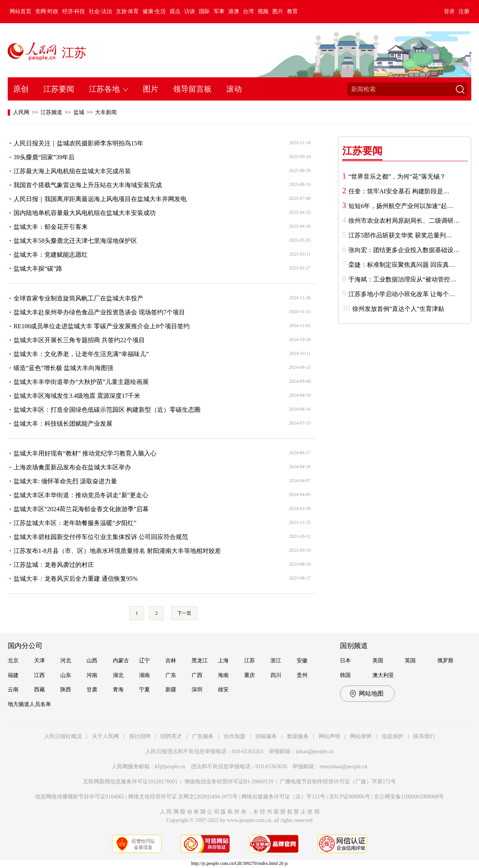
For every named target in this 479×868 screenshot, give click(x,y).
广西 (197, 675)
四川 (276, 675)
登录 (449, 11)
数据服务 (298, 736)
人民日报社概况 (63, 736)
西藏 (39, 690)
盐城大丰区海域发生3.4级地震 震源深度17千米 (77, 396)
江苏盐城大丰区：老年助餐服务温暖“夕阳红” (75, 523)
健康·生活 (154, 11)
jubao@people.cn (315, 751)
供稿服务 (266, 736)
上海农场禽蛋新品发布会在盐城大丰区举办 (72, 467)
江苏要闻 (59, 89)
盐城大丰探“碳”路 (38, 269)
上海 (223, 661)
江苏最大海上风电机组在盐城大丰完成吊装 (72, 171)
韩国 (345, 675)
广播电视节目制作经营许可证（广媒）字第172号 (338, 782)
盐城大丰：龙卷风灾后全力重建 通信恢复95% (76, 579)
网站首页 (20, 11)
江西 (39, 675)
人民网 (21, 112)
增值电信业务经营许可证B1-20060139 (229, 782)
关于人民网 (105, 736)
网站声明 (330, 736)
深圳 (197, 690)
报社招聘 (140, 736)
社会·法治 (100, 11)
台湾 (248, 11)
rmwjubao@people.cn (343, 767)
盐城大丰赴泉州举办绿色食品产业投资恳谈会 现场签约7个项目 (99, 312)
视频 (263, 11)
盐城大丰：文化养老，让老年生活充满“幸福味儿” (81, 354)
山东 (66, 675)
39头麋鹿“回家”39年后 (44, 157)
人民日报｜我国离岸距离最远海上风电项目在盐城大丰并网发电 (100, 199)
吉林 (171, 661)
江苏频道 (51, 112)
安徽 (302, 661)
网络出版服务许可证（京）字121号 (283, 797)
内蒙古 (121, 661)
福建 (13, 675)
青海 (118, 690)
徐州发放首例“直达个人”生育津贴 (398, 309)
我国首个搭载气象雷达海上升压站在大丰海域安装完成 (88, 185)
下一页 (184, 613)
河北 (66, 661)
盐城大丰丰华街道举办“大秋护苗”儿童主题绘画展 (81, 382)
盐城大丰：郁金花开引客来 (51, 227)
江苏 (74, 53)
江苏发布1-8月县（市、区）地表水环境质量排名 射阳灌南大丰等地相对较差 (117, 551)
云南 (13, 690)
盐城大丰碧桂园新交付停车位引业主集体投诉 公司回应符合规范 (101, 537)
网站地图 (371, 693)
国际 (204, 11)
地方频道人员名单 (29, 704)
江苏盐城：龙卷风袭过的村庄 (54, 565)
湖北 (118, 675)
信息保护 (392, 736)
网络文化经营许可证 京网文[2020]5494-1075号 (183, 797)
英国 (410, 661)
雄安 (223, 690)
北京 (13, 661)
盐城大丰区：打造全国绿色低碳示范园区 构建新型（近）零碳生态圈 (107, 410)
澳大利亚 (383, 675)
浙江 (276, 661)
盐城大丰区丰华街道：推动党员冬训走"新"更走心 (81, 495)
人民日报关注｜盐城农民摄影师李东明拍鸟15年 (78, 143)
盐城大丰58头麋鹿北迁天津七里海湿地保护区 (75, 241)
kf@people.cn (170, 767)
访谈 (190, 11)
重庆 (250, 675)
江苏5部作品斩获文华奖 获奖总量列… (400, 235)
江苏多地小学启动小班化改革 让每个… (402, 294)
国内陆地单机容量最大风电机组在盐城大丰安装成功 (85, 213)
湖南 (144, 675)
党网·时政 (47, 11)
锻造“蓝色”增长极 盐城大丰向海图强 (63, 368)
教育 (292, 11)
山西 (92, 661)
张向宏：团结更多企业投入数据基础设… (404, 250)
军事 (219, 11)
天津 (39, 661)
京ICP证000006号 (350, 797)
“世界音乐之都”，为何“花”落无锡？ (397, 176)
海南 (223, 675)
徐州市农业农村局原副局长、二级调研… (404, 221)
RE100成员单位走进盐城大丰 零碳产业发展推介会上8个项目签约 (102, 326)
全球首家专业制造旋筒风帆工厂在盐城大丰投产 (78, 298)
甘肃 (92, 690)
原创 (21, 89)
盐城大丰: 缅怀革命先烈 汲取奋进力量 (65, 481)
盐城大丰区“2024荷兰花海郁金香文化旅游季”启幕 (81, 509)
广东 (171, 675)
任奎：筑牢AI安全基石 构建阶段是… (399, 191)
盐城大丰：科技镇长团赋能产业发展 (63, 424)
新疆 (171, 690)
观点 (175, 11)
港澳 (234, 11)
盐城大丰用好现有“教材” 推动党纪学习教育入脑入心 (85, 453)
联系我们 (424, 736)
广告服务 (203, 736)
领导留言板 (192, 89)
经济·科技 (74, 11)
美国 (378, 661)
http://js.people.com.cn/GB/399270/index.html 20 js (239, 863)
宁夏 (144, 690)
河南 (92, 675)
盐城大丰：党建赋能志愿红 (51, 255)
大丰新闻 (106, 112)
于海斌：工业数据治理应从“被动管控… (402, 279)
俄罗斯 (445, 661)
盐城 (79, 112)
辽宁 (144, 661)
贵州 (302, 675)
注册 (464, 11)
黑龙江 (200, 661)
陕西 (66, 690)
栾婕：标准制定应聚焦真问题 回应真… (402, 265)
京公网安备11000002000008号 (409, 797)
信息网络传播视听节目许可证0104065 (80, 797)
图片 (278, 11)
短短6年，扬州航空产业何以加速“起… (401, 206)
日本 (345, 661)
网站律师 (361, 736)
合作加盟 (234, 736)
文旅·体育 (127, 11)
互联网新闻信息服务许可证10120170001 (130, 782)
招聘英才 (171, 736)
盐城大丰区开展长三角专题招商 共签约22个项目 (79, 340)
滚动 (234, 89)
